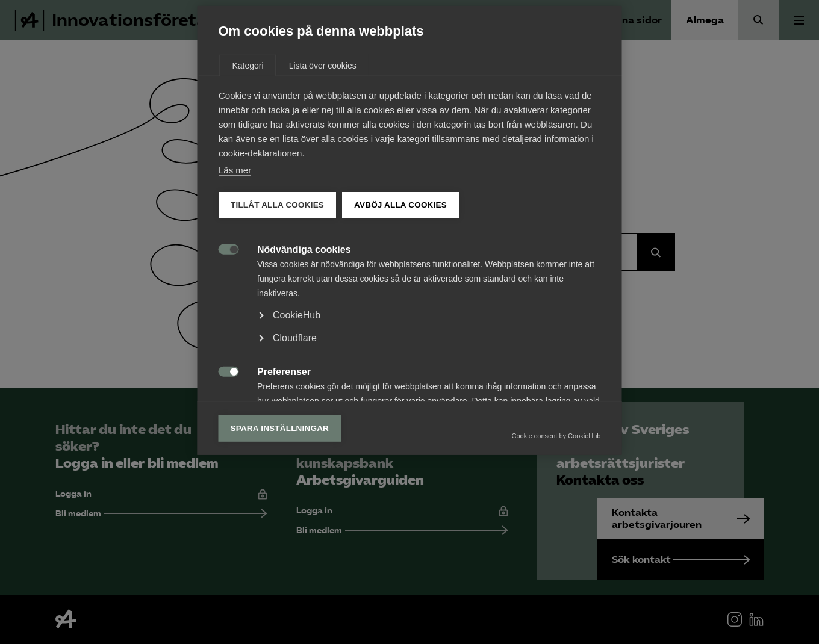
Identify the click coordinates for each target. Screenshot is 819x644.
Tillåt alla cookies (277, 296)
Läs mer (235, 262)
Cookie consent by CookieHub (556, 527)
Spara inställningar (280, 520)
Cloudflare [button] (295, 429)
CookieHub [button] (297, 407)
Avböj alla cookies (400, 296)
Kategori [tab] (248, 157)
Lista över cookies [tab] (323, 157)
